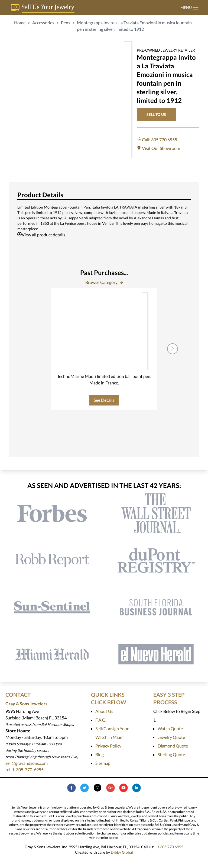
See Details (104, 400)
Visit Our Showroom (158, 148)
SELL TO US (156, 114)
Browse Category (104, 282)
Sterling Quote (171, 754)
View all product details (41, 235)
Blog (100, 754)
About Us (104, 711)
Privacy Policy (108, 746)
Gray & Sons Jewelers (26, 704)
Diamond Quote (173, 746)
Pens (66, 23)
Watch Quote (170, 728)
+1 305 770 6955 (169, 847)
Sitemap (103, 763)
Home (20, 23)
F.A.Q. (101, 720)
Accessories (43, 23)
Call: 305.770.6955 (157, 140)
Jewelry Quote (171, 737)
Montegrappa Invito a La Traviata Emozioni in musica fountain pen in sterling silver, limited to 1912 (134, 26)
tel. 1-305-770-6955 (25, 770)
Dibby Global (122, 852)
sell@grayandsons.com (27, 763)
